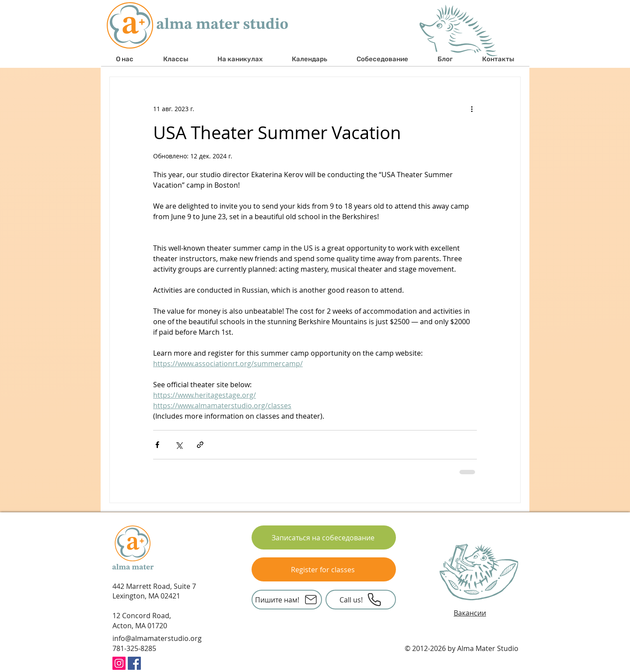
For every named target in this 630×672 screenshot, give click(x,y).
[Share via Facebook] (157, 445)
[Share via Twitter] (179, 445)
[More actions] (472, 108)
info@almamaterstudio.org (157, 638)
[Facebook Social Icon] (134, 663)
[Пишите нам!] (287, 600)
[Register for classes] (324, 569)
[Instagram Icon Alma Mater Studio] (119, 663)
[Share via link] (200, 445)
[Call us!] (361, 600)
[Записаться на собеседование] (324, 537)
